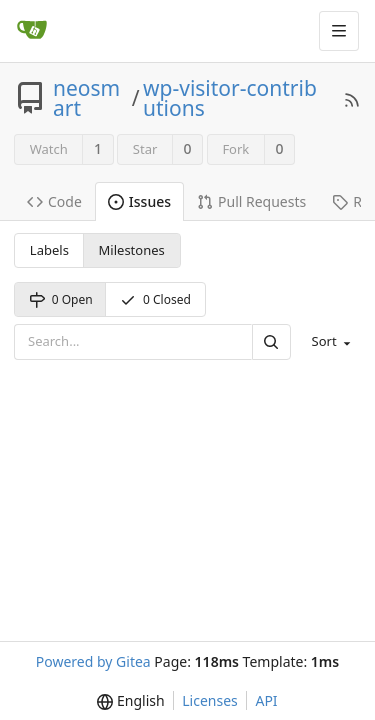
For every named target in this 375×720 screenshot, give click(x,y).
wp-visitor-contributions (230, 98)
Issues (139, 201)
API (266, 700)
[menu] (329, 342)
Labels (49, 250)
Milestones (132, 250)
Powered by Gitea (93, 661)
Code (54, 201)
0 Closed (155, 299)
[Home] (32, 31)
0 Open (61, 299)
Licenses (210, 700)
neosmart (86, 98)
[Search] (271, 341)
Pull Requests (251, 201)
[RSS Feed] (352, 98)
